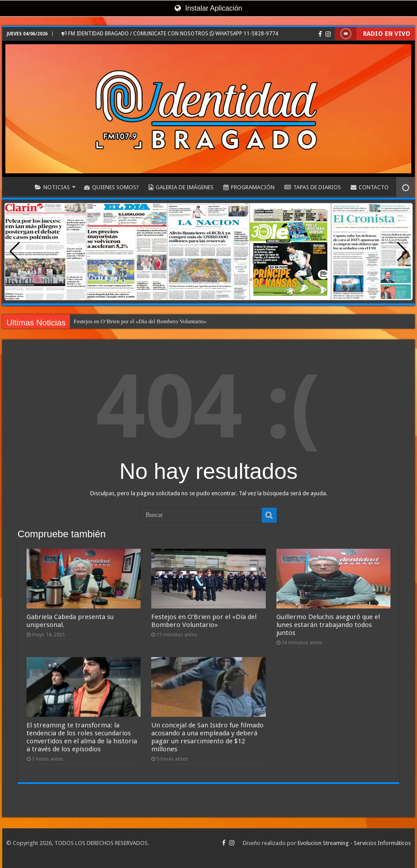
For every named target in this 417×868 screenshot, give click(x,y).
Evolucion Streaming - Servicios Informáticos (354, 843)
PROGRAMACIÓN (249, 187)
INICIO (18, 186)
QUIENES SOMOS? (111, 187)
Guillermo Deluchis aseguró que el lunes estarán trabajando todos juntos (328, 625)
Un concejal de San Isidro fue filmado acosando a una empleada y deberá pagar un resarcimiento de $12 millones (207, 737)
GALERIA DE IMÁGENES (181, 187)
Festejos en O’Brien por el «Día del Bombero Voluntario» (140, 321)
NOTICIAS (52, 187)
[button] (402, 252)
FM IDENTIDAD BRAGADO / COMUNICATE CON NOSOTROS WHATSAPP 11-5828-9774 (170, 34)
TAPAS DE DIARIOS (313, 187)
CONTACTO (370, 187)
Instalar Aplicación (208, 8)
